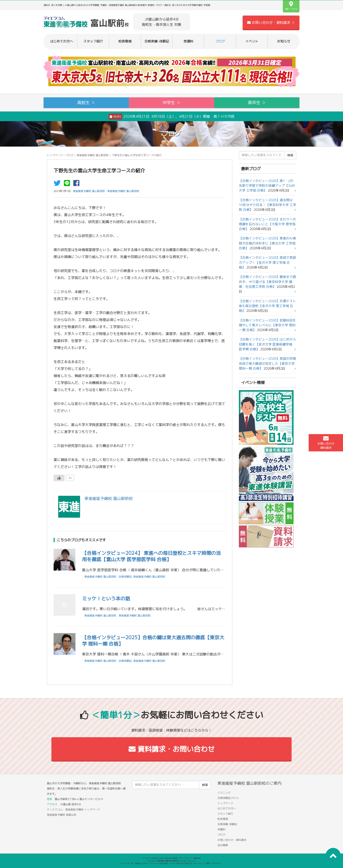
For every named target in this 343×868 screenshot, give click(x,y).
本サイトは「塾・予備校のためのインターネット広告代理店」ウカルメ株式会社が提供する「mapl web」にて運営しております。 (171, 863)
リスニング (224, 793)
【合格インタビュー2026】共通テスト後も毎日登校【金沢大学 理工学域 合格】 (267, 306)
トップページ (55, 155)
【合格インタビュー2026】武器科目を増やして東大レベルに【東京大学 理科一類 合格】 (267, 325)
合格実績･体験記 (157, 41)
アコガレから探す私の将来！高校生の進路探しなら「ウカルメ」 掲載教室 (171, 858)
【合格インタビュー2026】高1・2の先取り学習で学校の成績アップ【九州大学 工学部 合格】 (267, 186)
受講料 (188, 41)
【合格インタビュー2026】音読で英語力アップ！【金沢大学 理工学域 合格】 (267, 262)
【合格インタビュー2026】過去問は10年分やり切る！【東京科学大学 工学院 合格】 (268, 205)
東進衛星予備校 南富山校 (62, 815)
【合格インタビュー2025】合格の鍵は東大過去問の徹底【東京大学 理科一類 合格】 (153, 641)
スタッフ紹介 (93, 41)
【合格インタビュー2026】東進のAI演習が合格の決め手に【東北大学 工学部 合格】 (267, 243)
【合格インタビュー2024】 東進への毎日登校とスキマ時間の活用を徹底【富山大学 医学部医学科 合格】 (151, 556)
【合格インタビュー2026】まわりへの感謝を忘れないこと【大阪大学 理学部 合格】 (267, 224)
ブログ (220, 41)
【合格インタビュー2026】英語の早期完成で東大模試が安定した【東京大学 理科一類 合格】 (267, 363)
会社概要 (223, 845)
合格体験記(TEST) (228, 798)
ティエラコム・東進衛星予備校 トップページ (73, 809)
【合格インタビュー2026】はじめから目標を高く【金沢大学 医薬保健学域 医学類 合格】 (267, 344)
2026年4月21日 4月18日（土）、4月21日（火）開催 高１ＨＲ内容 (171, 117)
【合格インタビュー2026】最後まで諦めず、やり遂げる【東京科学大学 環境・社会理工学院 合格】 (267, 282)
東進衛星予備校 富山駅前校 (93, 155)
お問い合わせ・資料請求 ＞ (271, 23)
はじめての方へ (62, 41)
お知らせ (284, 41)
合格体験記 (125, 577)
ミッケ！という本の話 (106, 598)
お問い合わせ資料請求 (326, 443)
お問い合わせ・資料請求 (232, 840)
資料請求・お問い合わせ (172, 749)
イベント (252, 41)
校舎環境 (125, 41)
